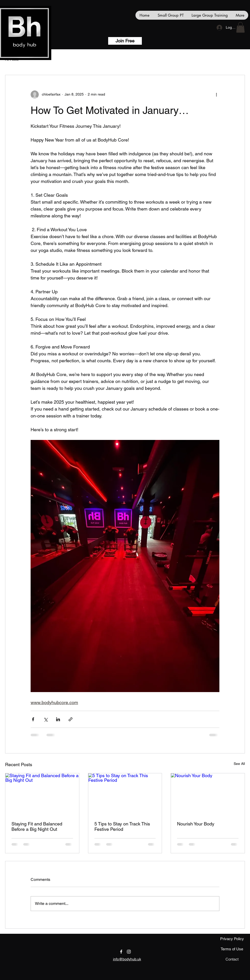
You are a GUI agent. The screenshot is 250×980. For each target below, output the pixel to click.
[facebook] (121, 952)
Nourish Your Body (196, 824)
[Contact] (232, 959)
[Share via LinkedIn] (58, 719)
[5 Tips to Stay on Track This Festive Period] (125, 794)
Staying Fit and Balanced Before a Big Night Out (37, 826)
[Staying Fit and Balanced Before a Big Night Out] (42, 794)
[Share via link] (71, 719)
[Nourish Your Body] (208, 794)
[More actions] (216, 95)
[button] (240, 27)
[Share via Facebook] (33, 719)
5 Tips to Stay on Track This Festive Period (122, 826)
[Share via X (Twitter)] (46, 719)
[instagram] (129, 952)
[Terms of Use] (232, 949)
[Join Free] (125, 41)
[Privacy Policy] (232, 939)
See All (239, 764)
